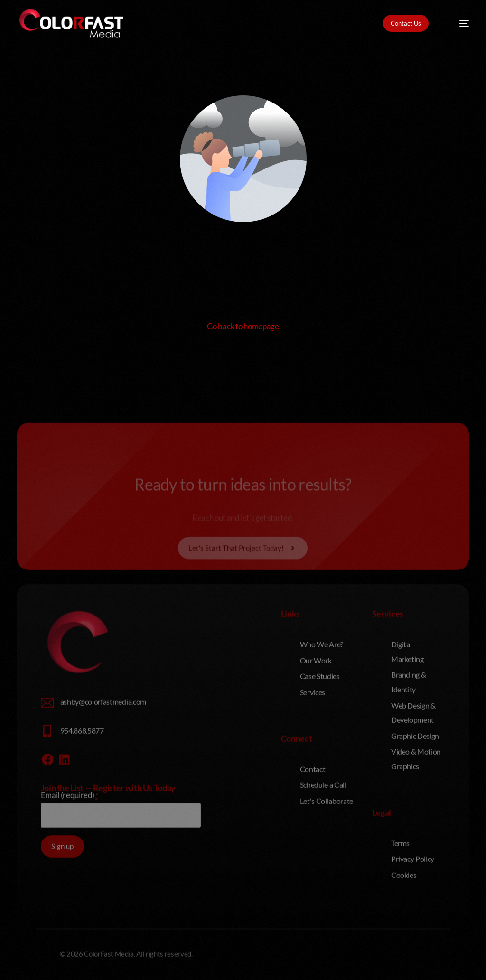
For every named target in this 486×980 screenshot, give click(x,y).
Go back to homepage (243, 326)
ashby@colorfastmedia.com (103, 792)
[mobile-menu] (458, 23)
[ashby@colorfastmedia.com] (47, 793)
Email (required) (70, 885)
